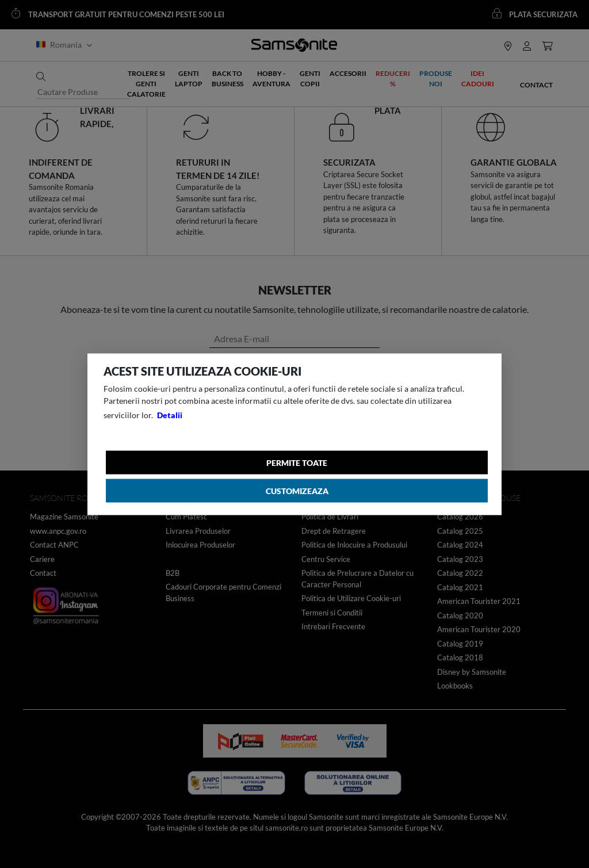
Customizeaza (297, 490)
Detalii (170, 414)
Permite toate (297, 462)
